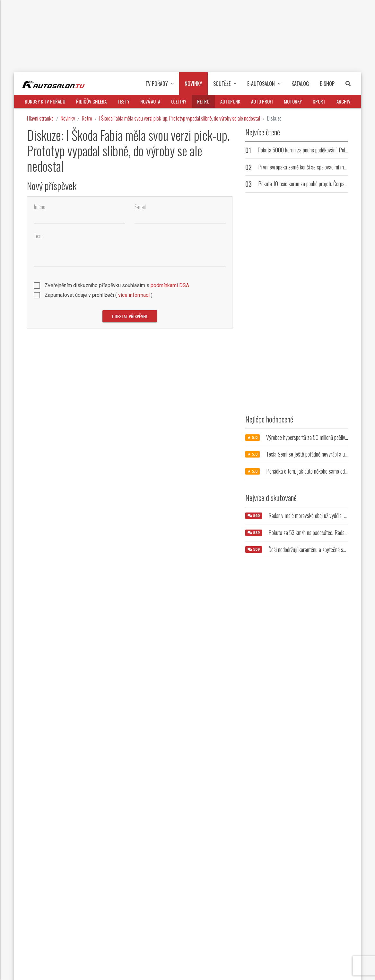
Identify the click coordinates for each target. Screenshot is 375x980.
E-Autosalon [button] (264, 84)
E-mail (140, 207)
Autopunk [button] (230, 101)
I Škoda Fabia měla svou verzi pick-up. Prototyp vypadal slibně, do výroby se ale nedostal (180, 118)
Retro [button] (203, 101)
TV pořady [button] (160, 84)
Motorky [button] (293, 101)
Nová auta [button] (150, 101)
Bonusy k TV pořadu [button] (45, 101)
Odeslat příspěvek (130, 316)
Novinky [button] (193, 84)
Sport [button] (319, 101)
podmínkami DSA (170, 285)
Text (38, 236)
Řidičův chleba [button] (91, 101)
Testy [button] (123, 101)
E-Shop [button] (327, 84)
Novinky (68, 118)
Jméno (39, 207)
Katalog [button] (300, 84)
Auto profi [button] (262, 101)
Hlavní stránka (40, 118)
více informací (134, 295)
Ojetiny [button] (179, 101)
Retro (87, 118)
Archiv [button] (344, 101)
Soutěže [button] (225, 84)
